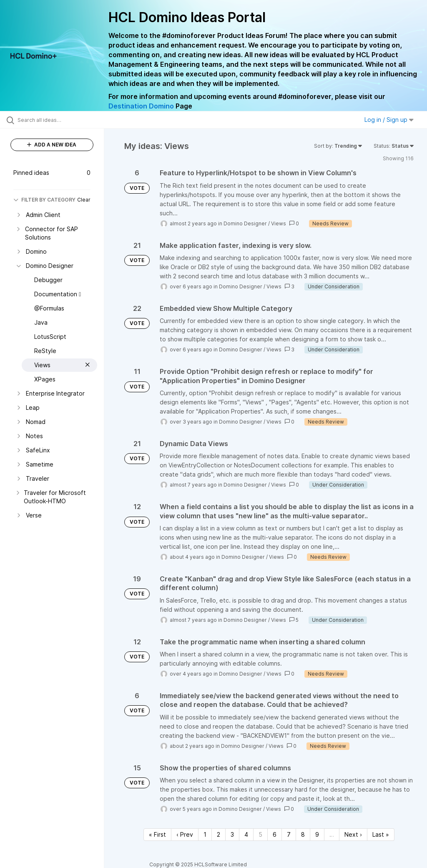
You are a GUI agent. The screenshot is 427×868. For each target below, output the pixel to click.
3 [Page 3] (232, 834)
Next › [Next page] (353, 834)
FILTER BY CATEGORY (44, 200)
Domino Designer (245, 223)
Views (279, 223)
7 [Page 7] (289, 834)
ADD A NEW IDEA (52, 145)
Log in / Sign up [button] (389, 120)
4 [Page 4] (246, 834)
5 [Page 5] (260, 834)
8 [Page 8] (303, 834)
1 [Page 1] (205, 834)
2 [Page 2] (219, 834)
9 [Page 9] (317, 834)
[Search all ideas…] (56, 120)
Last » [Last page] (381, 834)
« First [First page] (157, 834)
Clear (84, 200)
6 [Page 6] (275, 834)
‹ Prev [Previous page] (185, 834)
